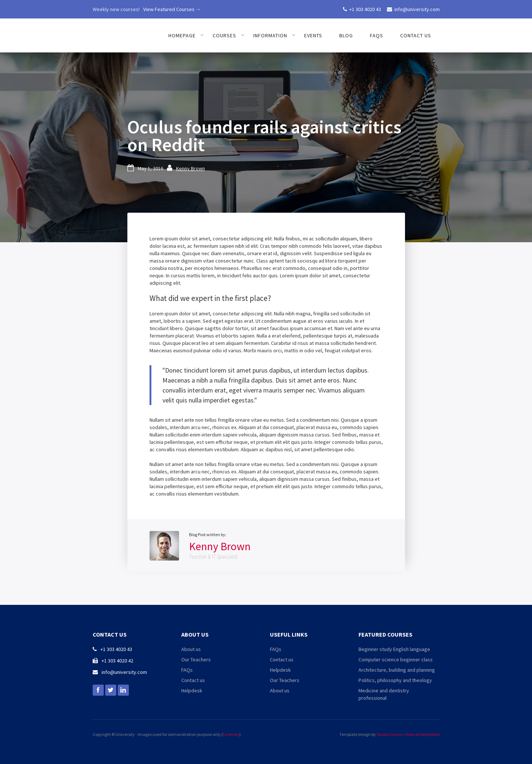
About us (191, 649)
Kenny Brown (191, 168)
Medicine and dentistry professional (384, 694)
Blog (346, 35)
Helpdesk (192, 691)
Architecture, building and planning (397, 670)
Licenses (231, 734)
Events (313, 35)
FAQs (377, 35)
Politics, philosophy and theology (395, 680)
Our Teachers (196, 659)
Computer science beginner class (396, 659)
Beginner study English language (394, 649)
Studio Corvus (389, 734)
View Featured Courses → (172, 9)
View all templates (423, 734)
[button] (186, 35)
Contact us (416, 35)
